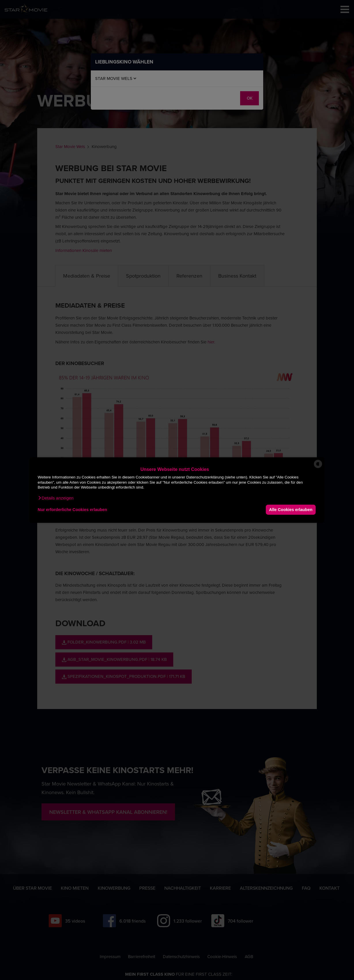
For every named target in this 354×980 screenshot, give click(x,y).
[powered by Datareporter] (318, 468)
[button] (56, 498)
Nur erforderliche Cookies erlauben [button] (73, 510)
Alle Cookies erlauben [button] (291, 510)
